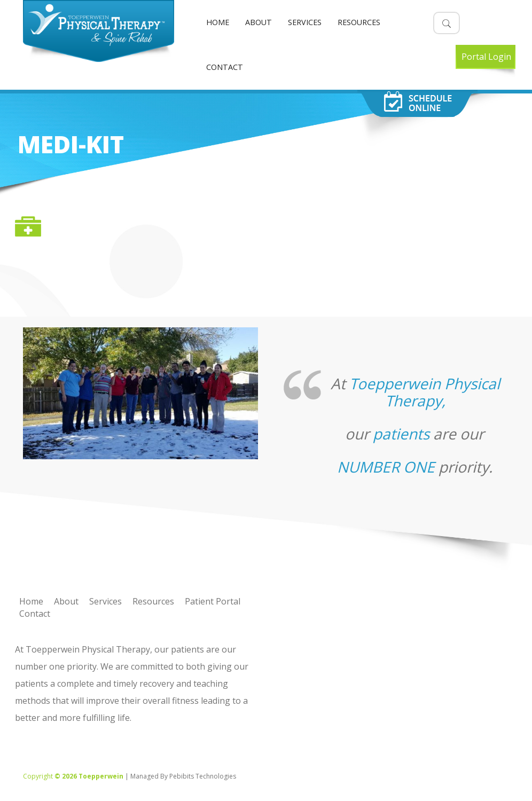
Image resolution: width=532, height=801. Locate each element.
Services (305, 22)
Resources (359, 22)
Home (218, 22)
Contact (225, 67)
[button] (447, 23)
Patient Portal (213, 601)
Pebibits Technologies (203, 776)
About (259, 22)
